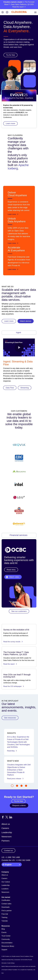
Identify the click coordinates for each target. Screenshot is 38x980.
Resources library (8, 946)
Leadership (7, 832)
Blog (3, 929)
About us (6, 824)
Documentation (7, 943)
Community (6, 939)
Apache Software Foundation (11, 970)
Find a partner (7, 911)
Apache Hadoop (5, 966)
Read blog (12, 751)
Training (4, 917)
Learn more (10, 123)
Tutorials (5, 921)
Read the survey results (13, 642)
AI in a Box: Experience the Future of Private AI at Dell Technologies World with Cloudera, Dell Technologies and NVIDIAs (18, 742)
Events (4, 932)
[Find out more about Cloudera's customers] (19, 484)
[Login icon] (3, 12)
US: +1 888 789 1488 (11, 857)
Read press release (15, 779)
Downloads (6, 907)
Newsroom (7, 837)
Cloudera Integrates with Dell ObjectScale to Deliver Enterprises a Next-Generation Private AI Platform (19, 770)
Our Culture (6, 882)
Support (4, 950)
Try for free (18, 801)
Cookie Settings (11, 963)
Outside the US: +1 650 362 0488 (16, 860)
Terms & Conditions (25, 956)
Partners (6, 841)
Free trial (5, 914)
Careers (5, 828)
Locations (5, 889)
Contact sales (6, 904)
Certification (6, 900)
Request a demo (19, 805)
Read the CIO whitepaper (14, 686)
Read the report (10, 664)
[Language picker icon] (7, 12)
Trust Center (6, 936)
